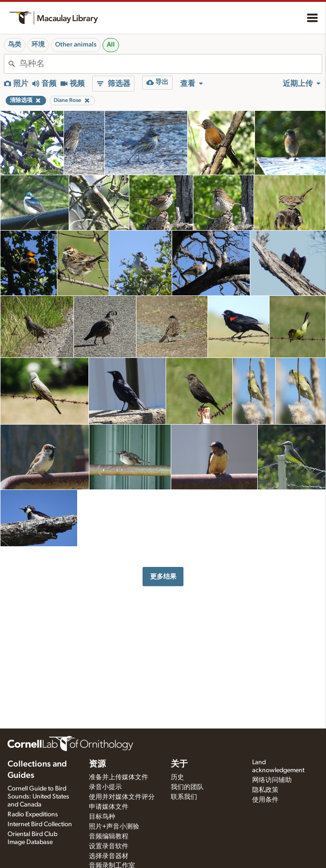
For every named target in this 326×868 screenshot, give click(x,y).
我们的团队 (187, 787)
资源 (97, 764)
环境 (38, 45)
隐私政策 (265, 790)
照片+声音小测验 (114, 827)
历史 (177, 777)
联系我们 (184, 797)
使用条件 (265, 800)
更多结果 (163, 577)
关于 (179, 764)
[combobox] (171, 64)
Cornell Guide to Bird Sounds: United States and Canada (38, 797)
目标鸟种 (102, 817)
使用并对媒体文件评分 (122, 797)
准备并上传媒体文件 (119, 777)
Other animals (76, 45)
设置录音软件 (109, 846)
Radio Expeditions (33, 814)
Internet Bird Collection (40, 824)
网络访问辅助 (272, 780)
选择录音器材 (109, 856)
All (111, 45)
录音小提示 (105, 787)
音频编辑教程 (109, 837)
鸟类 (15, 45)
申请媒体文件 (109, 807)
